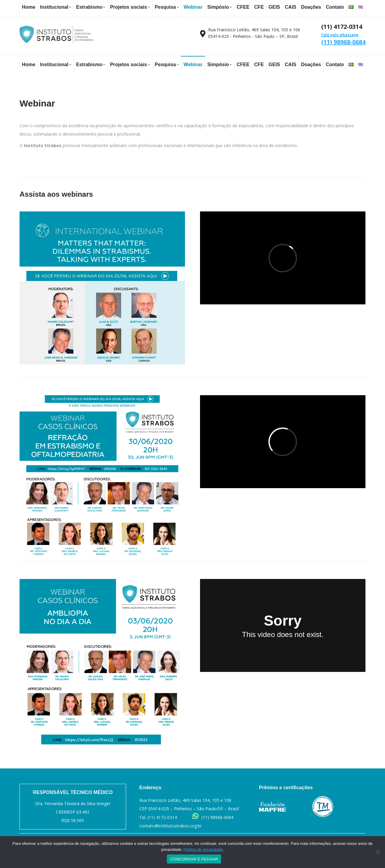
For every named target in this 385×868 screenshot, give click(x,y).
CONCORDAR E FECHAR (194, 859)
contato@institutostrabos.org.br (81, 7)
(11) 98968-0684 (343, 39)
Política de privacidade (203, 850)
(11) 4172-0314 (162, 817)
